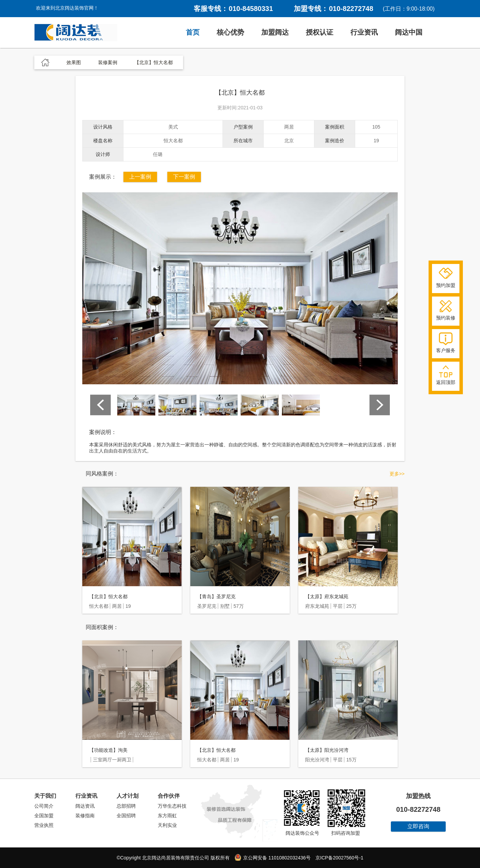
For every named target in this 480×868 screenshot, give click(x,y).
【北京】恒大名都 (108, 596)
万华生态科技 (172, 806)
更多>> (397, 474)
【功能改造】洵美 (108, 750)
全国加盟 (44, 816)
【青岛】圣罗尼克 (216, 596)
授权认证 (320, 32)
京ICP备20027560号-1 (339, 858)
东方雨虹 (167, 816)
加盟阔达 (275, 32)
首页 (193, 32)
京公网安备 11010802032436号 (273, 857)
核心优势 (230, 32)
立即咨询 (418, 826)
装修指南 (85, 816)
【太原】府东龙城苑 (327, 596)
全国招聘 (126, 816)
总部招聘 (126, 806)
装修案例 (108, 62)
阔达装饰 (76, 33)
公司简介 (44, 806)
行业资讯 (364, 32)
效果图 (74, 62)
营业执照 (44, 825)
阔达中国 (409, 32)
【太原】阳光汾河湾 (327, 750)
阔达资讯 (85, 806)
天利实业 (167, 825)
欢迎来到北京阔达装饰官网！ (67, 8)
